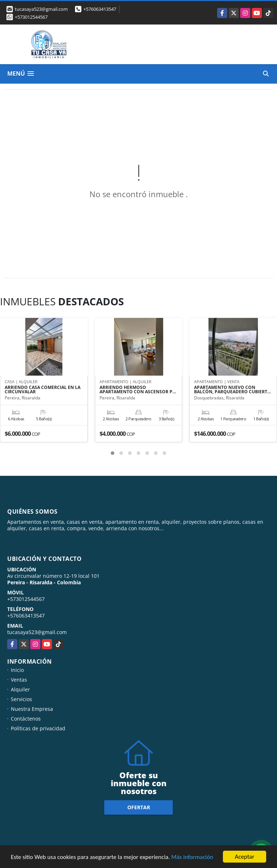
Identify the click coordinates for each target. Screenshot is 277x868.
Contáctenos (26, 719)
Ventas (19, 680)
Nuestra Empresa (32, 709)
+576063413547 (100, 9)
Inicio (17, 670)
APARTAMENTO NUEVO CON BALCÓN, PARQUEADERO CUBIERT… (232, 390)
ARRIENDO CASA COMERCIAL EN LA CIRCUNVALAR (43, 390)
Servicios (21, 699)
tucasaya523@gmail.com (37, 632)
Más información (192, 857)
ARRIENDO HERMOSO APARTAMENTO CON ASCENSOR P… (138, 390)
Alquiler (20, 689)
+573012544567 (31, 17)
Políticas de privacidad (38, 728)
